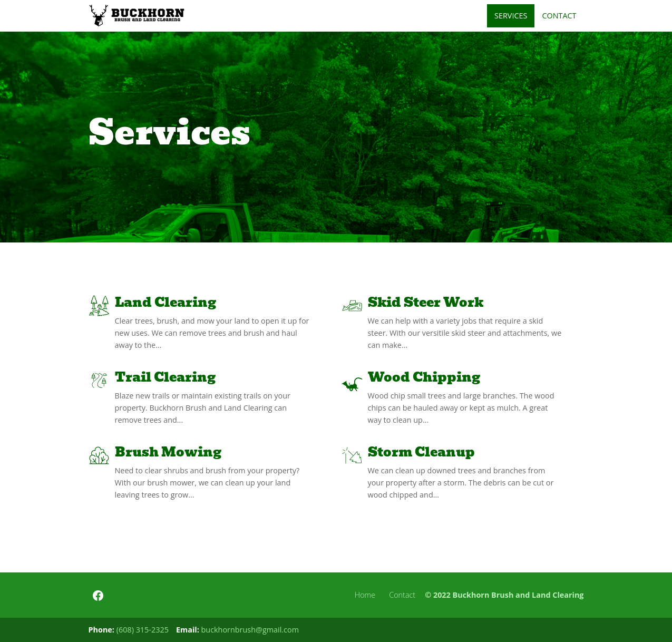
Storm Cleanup (421, 452)
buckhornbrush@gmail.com (250, 630)
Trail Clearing (165, 377)
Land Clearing (165, 302)
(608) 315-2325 (143, 630)
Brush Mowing (168, 452)
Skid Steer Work (426, 302)
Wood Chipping (424, 377)
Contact (402, 595)
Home (365, 595)
